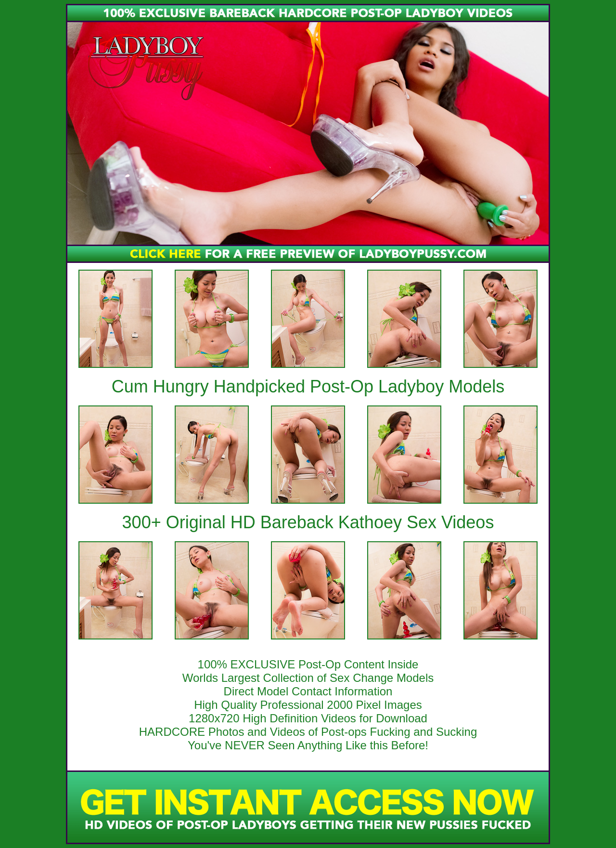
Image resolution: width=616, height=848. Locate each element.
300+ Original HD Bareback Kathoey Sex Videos (308, 522)
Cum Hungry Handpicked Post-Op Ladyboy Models (308, 386)
